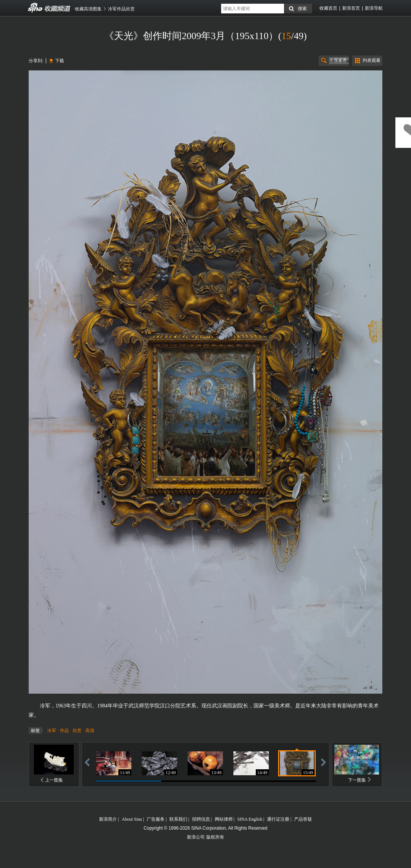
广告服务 (156, 819)
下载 (60, 61)
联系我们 (178, 819)
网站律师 (224, 819)
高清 (90, 731)
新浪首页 (351, 8)
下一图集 (357, 780)
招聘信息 (201, 819)
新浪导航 (374, 8)
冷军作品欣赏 (121, 9)
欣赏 (77, 731)
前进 (324, 762)
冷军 (52, 731)
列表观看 (372, 60)
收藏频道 (35, 8)
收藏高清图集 (88, 9)
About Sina (132, 819)
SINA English (250, 819)
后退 (87, 762)
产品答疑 (303, 819)
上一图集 (54, 780)
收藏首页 (328, 8)
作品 (64, 731)
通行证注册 (278, 819)
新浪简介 (108, 819)
